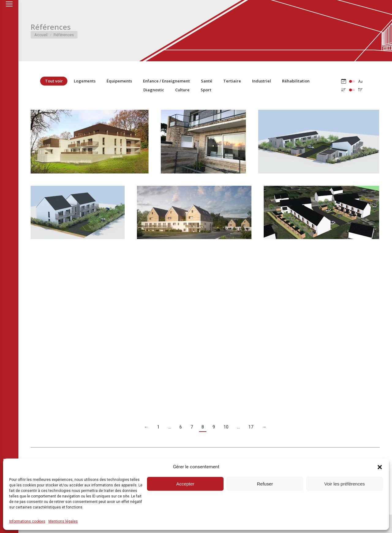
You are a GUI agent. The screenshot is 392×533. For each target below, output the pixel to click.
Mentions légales (63, 521)
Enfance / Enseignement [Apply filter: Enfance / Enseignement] (166, 81)
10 (226, 427)
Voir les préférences (345, 484)
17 (251, 427)
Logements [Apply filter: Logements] (85, 81)
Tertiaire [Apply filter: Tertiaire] (232, 81)
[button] (380, 467)
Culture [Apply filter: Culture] (182, 90)
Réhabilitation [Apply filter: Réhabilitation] (296, 81)
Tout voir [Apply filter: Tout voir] (54, 81)
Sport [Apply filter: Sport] (206, 90)
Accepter (185, 484)
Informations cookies (27, 521)
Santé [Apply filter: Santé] (207, 81)
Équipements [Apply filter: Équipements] (119, 81)
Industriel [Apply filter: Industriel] (262, 81)
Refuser (265, 484)
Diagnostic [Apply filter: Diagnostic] (154, 90)
